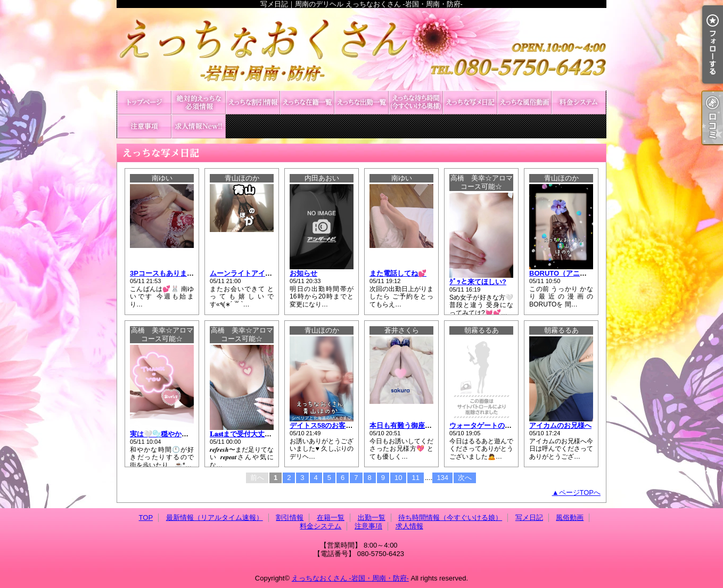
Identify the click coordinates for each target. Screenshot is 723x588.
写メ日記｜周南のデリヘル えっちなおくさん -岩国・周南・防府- (361, 49)
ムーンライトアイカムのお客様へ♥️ (264, 273)
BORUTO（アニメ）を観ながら (579, 273)
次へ (465, 478)
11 (415, 478)
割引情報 (253, 102)
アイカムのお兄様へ (560, 425)
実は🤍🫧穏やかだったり (170, 434)
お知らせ (303, 273)
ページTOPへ (580, 492)
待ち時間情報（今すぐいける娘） (416, 102)
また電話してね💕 (398, 273)
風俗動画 (524, 102)
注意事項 (144, 126)
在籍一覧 (307, 102)
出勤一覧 (361, 102)
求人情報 (199, 126)
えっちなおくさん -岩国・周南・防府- (350, 578)
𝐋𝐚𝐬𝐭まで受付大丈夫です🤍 (252, 434)
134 (442, 478)
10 (398, 478)
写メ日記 (470, 102)
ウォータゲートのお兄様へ (491, 425)
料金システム (579, 102)
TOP (144, 102)
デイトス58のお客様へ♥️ (327, 425)
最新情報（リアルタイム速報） (199, 102)
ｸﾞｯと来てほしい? (478, 282)
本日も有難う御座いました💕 (415, 425)
